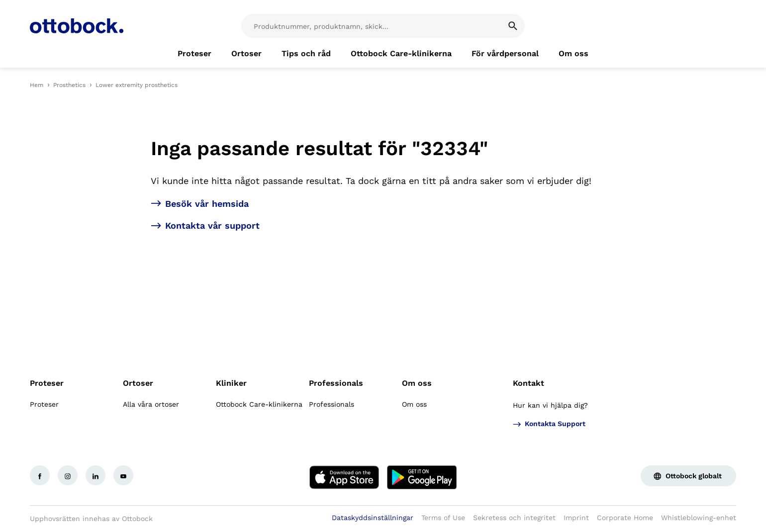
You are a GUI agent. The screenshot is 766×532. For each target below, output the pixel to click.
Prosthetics (69, 85)
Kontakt (528, 383)
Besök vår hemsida (207, 204)
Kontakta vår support (212, 225)
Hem (37, 85)
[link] (194, 54)
